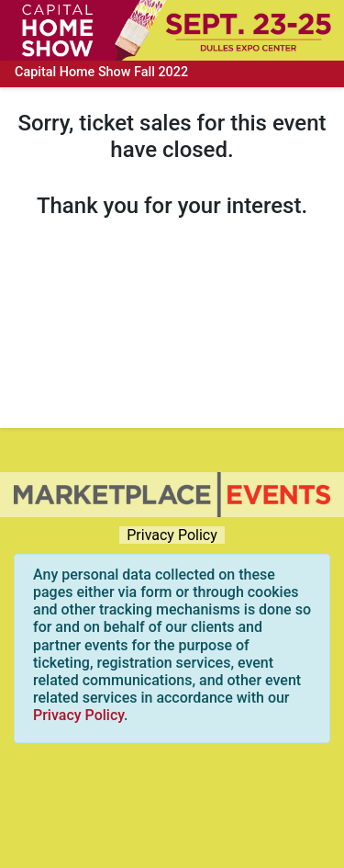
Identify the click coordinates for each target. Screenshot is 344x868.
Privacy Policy (172, 535)
